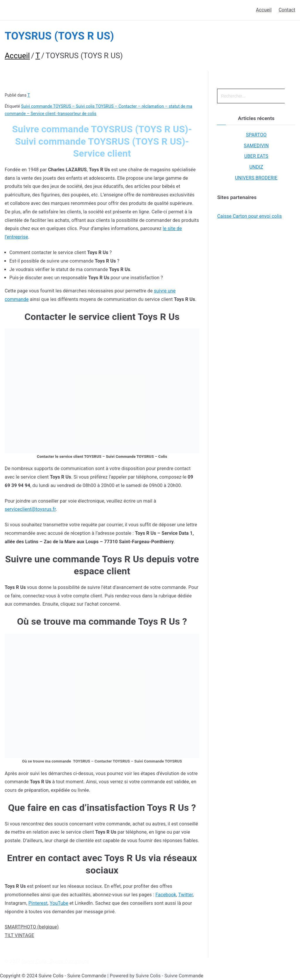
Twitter (185, 895)
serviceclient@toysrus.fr (30, 509)
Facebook (166, 895)
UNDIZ (256, 167)
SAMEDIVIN (256, 146)
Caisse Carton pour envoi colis (249, 216)
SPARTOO (256, 135)
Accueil (264, 10)
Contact (287, 10)
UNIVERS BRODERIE (256, 178)
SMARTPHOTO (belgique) (32, 927)
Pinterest (38, 903)
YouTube (59, 903)
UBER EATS (256, 156)
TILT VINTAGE (19, 935)
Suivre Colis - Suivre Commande (56, 961)
